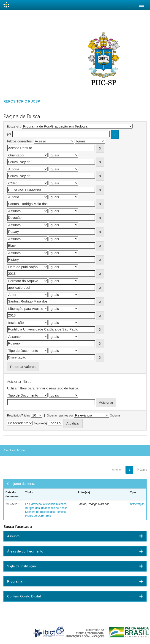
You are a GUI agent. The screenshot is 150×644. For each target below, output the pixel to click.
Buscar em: (14, 127)
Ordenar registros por (60, 416)
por (9, 134)
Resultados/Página (19, 416)
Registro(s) (40, 423)
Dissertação (137, 504)
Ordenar (115, 416)
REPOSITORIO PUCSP (22, 101)
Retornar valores (23, 367)
